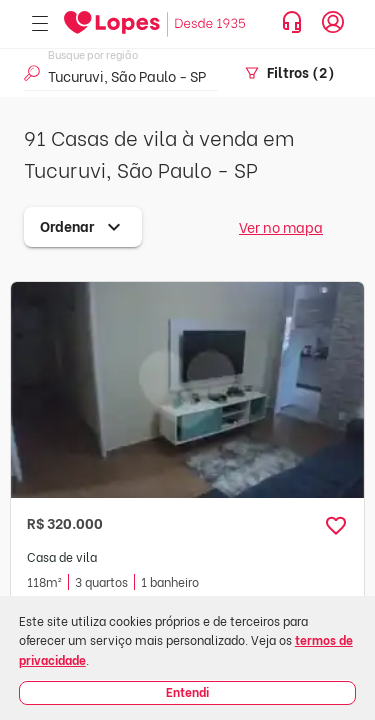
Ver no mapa (281, 226)
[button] (336, 526)
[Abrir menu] (40, 24)
